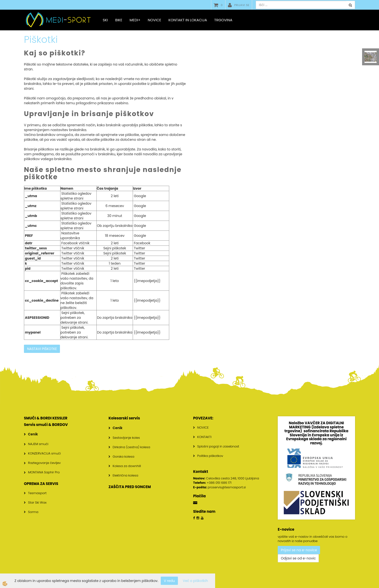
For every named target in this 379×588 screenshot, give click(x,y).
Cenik (33, 434)
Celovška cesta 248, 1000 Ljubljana (226, 478)
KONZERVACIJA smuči (44, 453)
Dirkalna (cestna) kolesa (131, 447)
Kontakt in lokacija (188, 20)
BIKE (119, 20)
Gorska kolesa (123, 457)
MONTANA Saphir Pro (44, 472)
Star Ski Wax (37, 502)
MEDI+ (135, 20)
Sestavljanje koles (126, 438)
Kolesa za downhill (127, 466)
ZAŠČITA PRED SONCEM (130, 487)
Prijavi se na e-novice (299, 550)
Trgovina (223, 20)
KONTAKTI (204, 437)
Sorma (33, 512)
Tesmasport (37, 493)
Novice (154, 20)
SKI (105, 20)
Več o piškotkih (195, 581)
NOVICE (203, 428)
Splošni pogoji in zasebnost (218, 446)
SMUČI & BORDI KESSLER (46, 418)
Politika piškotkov (210, 456)
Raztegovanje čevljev (44, 463)
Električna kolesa (125, 475)
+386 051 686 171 (219, 483)
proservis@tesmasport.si (227, 487)
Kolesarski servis (124, 418)
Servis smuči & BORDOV (46, 425)
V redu (169, 581)
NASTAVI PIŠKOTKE (42, 349)
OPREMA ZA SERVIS (41, 484)
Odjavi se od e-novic (298, 558)
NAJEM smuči (38, 444)
